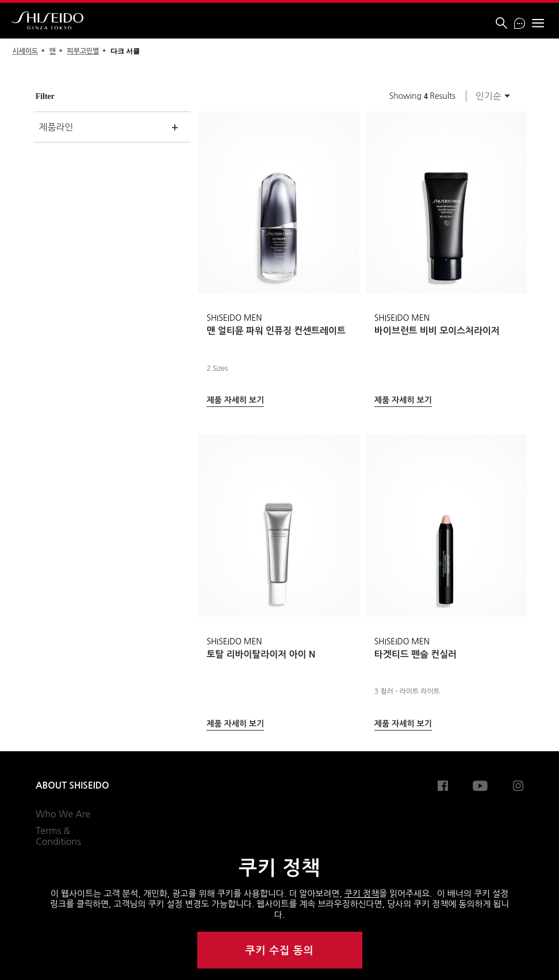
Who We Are (63, 814)
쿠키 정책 (362, 893)
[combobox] (489, 96)
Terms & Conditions (58, 836)
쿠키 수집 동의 (280, 951)
